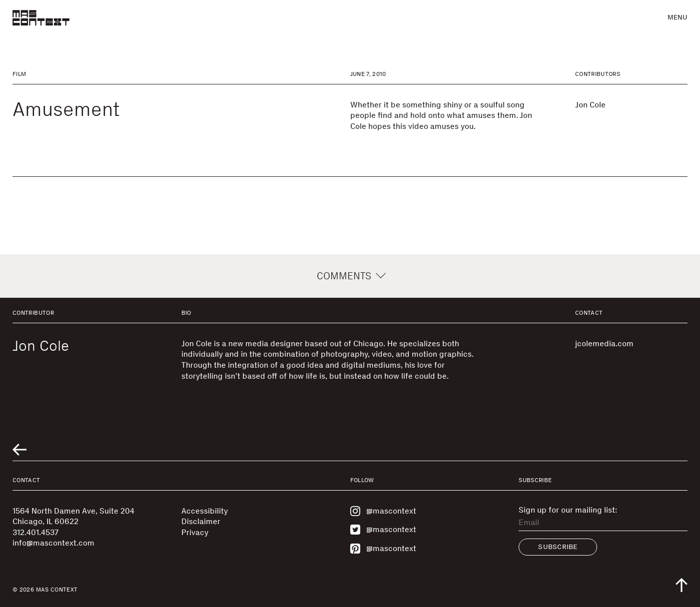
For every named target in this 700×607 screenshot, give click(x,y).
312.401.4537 (35, 532)
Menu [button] (678, 17)
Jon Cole (590, 105)
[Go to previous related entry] (19, 450)
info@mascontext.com (53, 543)
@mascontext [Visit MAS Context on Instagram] (383, 511)
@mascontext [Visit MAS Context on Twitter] (383, 530)
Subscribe (558, 547)
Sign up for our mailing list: (568, 510)
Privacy (195, 532)
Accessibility (205, 511)
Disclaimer (201, 521)
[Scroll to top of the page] (682, 585)
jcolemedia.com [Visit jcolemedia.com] (604, 343)
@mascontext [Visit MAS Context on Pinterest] (383, 549)
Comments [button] (350, 276)
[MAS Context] (41, 18)
